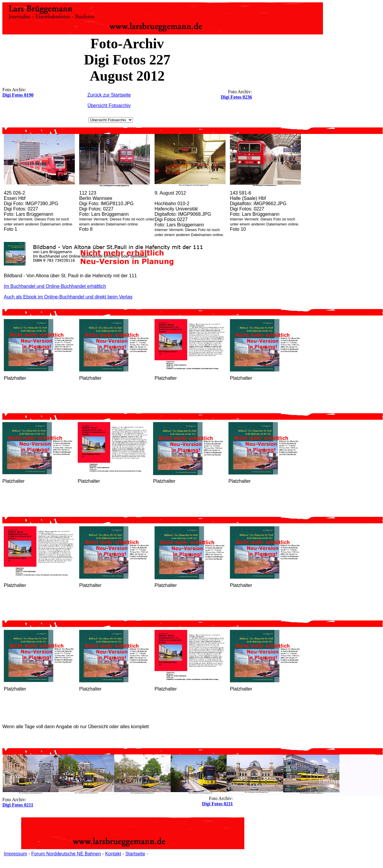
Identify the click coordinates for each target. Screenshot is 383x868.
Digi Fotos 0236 (236, 97)
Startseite (135, 854)
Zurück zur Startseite (109, 95)
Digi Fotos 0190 (18, 95)
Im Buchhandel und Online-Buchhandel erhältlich (55, 286)
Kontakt (113, 854)
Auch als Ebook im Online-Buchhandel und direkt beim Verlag (68, 297)
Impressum (15, 854)
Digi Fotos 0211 (217, 804)
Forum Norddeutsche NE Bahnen (66, 854)
